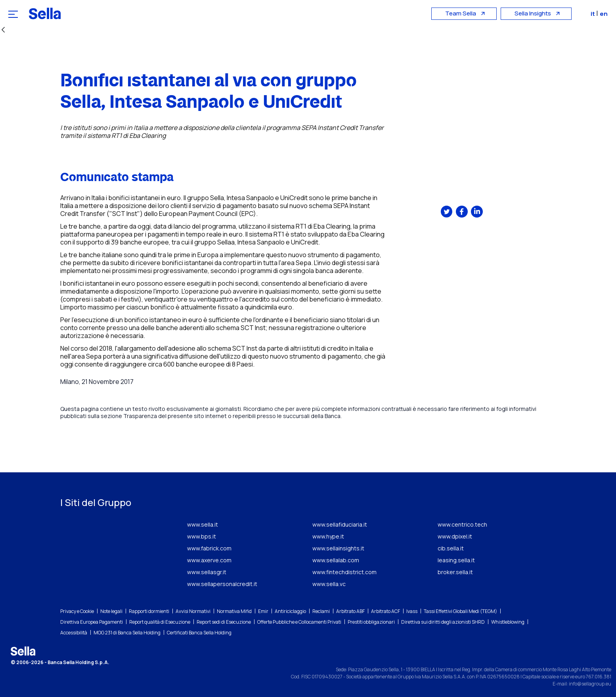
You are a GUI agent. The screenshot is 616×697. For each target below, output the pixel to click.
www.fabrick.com (209, 548)
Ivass (412, 611)
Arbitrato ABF (350, 611)
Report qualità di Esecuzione (160, 622)
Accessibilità (74, 633)
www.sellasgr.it (207, 572)
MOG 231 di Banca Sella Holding (127, 633)
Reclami (321, 611)
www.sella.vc (329, 584)
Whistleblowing (508, 622)
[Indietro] (3, 30)
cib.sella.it (451, 548)
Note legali (111, 611)
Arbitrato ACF (385, 611)
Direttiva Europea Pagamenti (92, 622)
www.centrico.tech (462, 524)
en (606, 14)
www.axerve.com (209, 560)
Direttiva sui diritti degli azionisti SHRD (443, 622)
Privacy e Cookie (77, 611)
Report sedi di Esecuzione (224, 622)
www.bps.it (202, 536)
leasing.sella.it (456, 560)
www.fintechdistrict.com (344, 572)
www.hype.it (328, 536)
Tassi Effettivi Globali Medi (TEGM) (460, 611)
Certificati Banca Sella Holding (199, 633)
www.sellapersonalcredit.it (222, 584)
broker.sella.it (455, 572)
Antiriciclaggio (290, 611)
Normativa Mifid (234, 611)
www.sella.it (203, 524)
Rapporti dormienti (149, 611)
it (595, 14)
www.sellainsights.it (338, 548)
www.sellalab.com (336, 560)
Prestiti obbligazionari (371, 622)
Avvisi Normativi (193, 611)
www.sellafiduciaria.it (340, 524)
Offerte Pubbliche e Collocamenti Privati (299, 622)
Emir (263, 611)
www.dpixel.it (455, 536)
